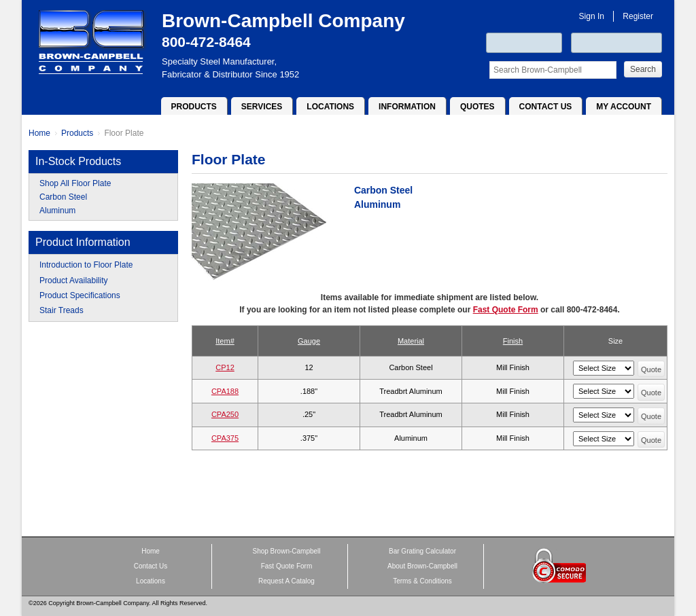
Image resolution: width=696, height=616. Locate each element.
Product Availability (74, 280)
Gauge (309, 341)
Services (262, 107)
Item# (225, 341)
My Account (624, 107)
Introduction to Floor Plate (86, 265)
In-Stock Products (78, 161)
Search (643, 69)
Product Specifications (80, 295)
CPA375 (225, 438)
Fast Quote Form (506, 310)
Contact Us (546, 107)
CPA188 (225, 391)
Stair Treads (62, 310)
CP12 (225, 367)
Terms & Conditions (422, 581)
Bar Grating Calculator (422, 551)
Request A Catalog (286, 581)
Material (411, 341)
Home (39, 133)
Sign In (592, 16)
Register (638, 16)
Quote (651, 369)
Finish (513, 341)
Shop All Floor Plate (75, 183)
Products (194, 107)
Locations (330, 107)
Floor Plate (124, 133)
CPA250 (225, 414)
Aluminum (57, 211)
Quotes (477, 107)
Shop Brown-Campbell (286, 551)
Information (407, 107)
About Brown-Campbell (422, 566)
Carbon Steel (63, 197)
